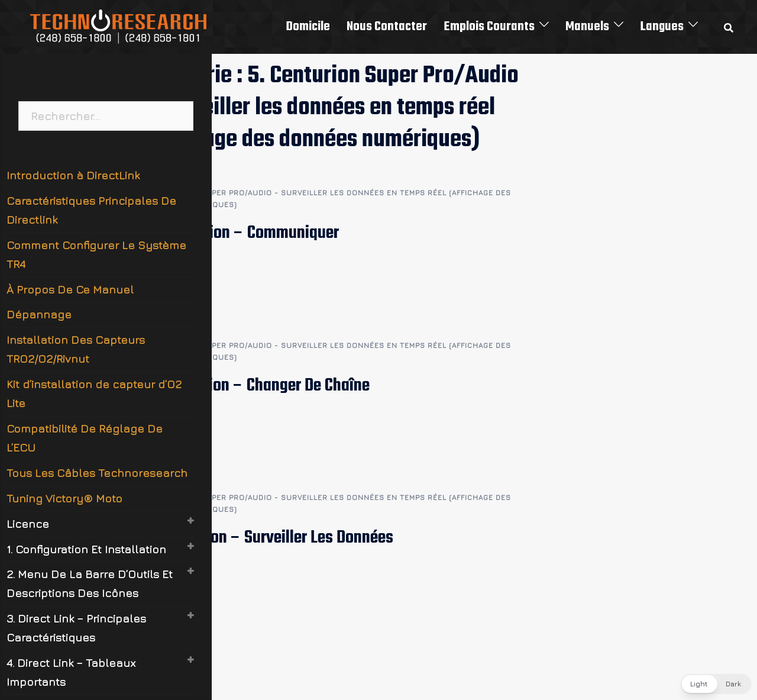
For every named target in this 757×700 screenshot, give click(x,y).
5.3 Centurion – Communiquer (240, 233)
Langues (662, 27)
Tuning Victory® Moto (64, 498)
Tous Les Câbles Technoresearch (97, 473)
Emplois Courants (489, 27)
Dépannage (39, 314)
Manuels (587, 27)
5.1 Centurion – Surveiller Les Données (268, 538)
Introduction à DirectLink (73, 175)
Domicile (308, 27)
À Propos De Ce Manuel (70, 289)
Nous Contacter (387, 27)
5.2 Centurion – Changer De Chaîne (256, 386)
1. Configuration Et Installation (86, 549)
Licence (28, 524)
